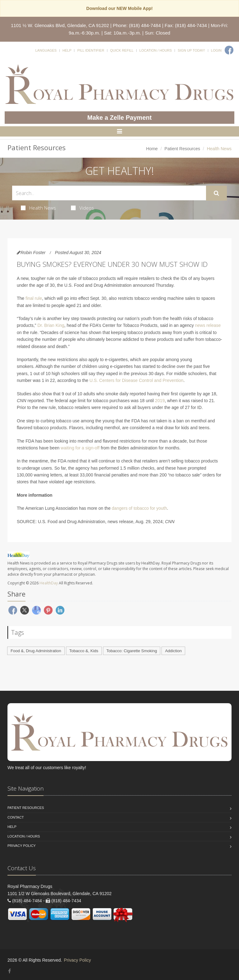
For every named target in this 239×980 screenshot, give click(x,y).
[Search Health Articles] (109, 193)
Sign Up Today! (191, 50)
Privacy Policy (22, 846)
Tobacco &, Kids (84, 651)
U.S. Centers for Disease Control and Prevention (136, 380)
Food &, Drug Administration (36, 651)
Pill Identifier (91, 50)
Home (152, 149)
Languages (46, 50)
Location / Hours (156, 50)
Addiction (173, 651)
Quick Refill (122, 50)
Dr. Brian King (51, 325)
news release (208, 325)
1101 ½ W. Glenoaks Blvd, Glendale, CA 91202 (60, 25)
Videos (82, 208)
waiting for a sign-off (80, 448)
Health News (38, 208)
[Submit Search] (216, 193)
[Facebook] (229, 50)
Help (67, 50)
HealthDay (49, 583)
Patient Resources (182, 149)
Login (216, 50)
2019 (160, 401)
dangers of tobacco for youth (139, 508)
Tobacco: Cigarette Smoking (132, 651)
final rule (34, 298)
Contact (16, 817)
